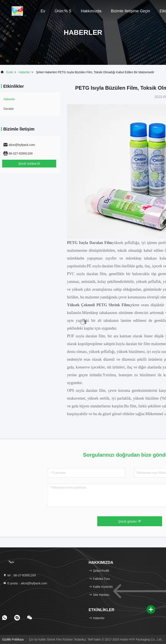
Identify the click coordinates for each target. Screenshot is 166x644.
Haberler (24, 72)
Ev (43, 11)
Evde (10, 72)
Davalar (9, 109)
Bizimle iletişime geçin (130, 11)
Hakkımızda (91, 11)
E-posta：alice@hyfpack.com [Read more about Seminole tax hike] (25, 583)
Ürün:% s (63, 11)
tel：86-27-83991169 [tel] (19, 575)
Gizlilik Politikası (13, 639)
